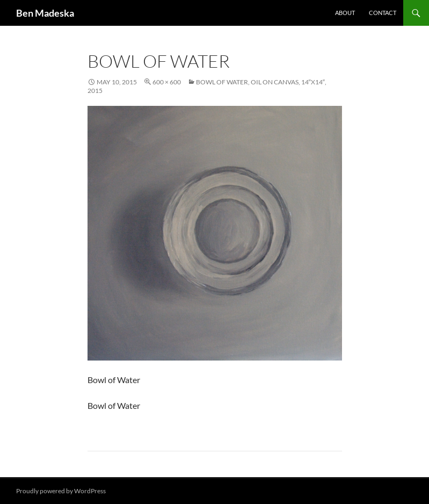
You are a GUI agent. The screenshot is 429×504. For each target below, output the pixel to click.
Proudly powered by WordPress (61, 491)
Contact (383, 13)
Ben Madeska (45, 13)
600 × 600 (167, 82)
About (345, 13)
